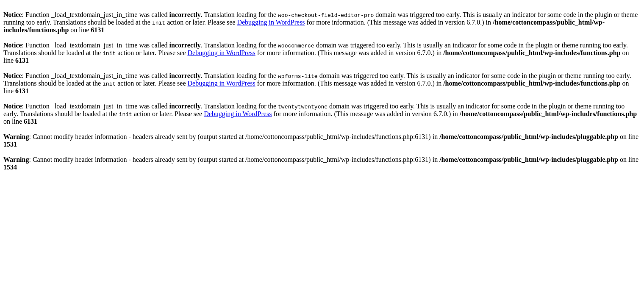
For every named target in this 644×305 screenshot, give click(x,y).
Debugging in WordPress (271, 22)
